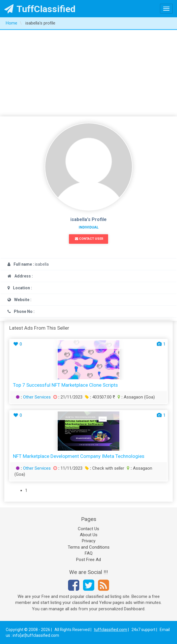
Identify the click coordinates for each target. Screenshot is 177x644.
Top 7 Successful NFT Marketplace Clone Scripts (65, 385)
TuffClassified (40, 9)
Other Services (37, 397)
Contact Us (88, 529)
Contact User (89, 239)
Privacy (89, 541)
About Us (89, 535)
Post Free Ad (88, 560)
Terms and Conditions (89, 547)
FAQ (89, 553)
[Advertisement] (88, 73)
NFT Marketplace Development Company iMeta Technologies (79, 456)
